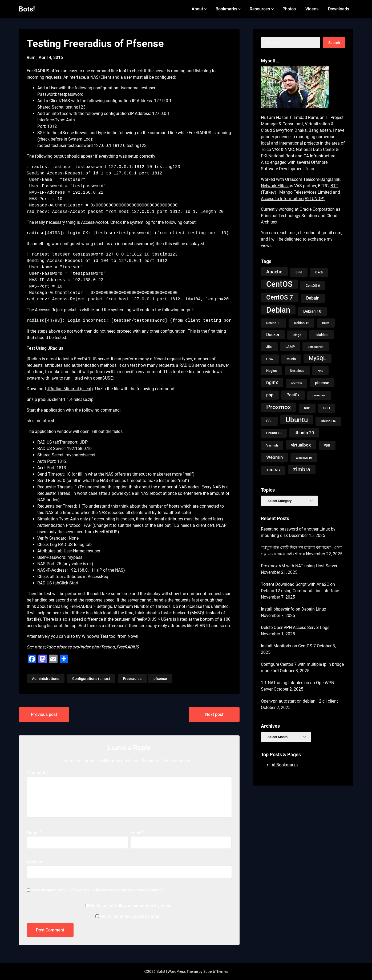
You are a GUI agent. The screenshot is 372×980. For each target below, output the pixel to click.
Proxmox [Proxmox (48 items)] (279, 407)
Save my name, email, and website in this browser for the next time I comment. (98, 890)
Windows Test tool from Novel (110, 636)
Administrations (46, 679)
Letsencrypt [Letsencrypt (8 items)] (316, 347)
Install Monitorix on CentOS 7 (288, 646)
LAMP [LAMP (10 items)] (290, 347)
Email (137, 833)
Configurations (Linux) (91, 679)
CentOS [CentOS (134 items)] (279, 284)
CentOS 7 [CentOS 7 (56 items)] (280, 297)
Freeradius (132, 679)
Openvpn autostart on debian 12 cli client (299, 701)
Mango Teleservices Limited (306, 192)
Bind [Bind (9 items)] (299, 272)
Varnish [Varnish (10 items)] (272, 445)
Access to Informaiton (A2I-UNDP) (293, 199)
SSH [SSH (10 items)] (327, 408)
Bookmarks (226, 9)
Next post (214, 714)
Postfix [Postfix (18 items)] (293, 395)
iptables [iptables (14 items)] (322, 335)
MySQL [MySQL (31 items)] (318, 358)
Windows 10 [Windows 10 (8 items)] (304, 458)
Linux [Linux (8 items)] (270, 359)
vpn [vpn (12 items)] (327, 445)
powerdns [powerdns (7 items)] (319, 395)
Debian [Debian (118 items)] (278, 310)
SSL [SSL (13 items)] (269, 421)
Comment (37, 773)
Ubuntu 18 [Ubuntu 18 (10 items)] (274, 433)
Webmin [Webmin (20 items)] (274, 457)
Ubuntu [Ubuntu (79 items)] (297, 420)
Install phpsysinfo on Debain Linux (294, 609)
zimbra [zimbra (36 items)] (302, 469)
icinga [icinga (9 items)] (297, 335)
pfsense (160, 679)
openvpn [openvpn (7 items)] (296, 383)
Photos (289, 9)
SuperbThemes (216, 971)
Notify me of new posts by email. (131, 916)
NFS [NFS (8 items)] (320, 371)
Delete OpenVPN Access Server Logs (295, 628)
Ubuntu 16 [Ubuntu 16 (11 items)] (328, 421)
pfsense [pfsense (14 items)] (322, 383)
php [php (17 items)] (270, 395)
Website (34, 862)
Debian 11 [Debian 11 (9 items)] (274, 323)
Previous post (44, 714)
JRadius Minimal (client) (70, 389)
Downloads (339, 9)
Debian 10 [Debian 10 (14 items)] (312, 311)
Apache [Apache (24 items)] (274, 272)
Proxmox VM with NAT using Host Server (299, 566)
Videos (312, 9)
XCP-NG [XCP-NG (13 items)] (273, 470)
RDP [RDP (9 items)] (307, 408)
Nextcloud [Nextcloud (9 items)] (297, 371)
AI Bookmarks (285, 765)
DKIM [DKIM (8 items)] (326, 323)
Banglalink (330, 179)
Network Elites (275, 186)
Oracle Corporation (318, 209)
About (197, 9)
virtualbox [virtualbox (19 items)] (301, 445)
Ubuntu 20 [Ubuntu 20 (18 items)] (304, 433)
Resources (260, 9)
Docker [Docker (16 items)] (273, 335)
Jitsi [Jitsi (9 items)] (269, 347)
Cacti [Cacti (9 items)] (319, 272)
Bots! (27, 9)
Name (34, 833)
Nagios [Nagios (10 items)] (272, 371)
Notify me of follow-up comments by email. (131, 906)
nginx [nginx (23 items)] (272, 382)
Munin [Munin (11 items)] (291, 359)
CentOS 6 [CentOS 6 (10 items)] (313, 286)
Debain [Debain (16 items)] (313, 298)
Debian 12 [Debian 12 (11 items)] (302, 323)
